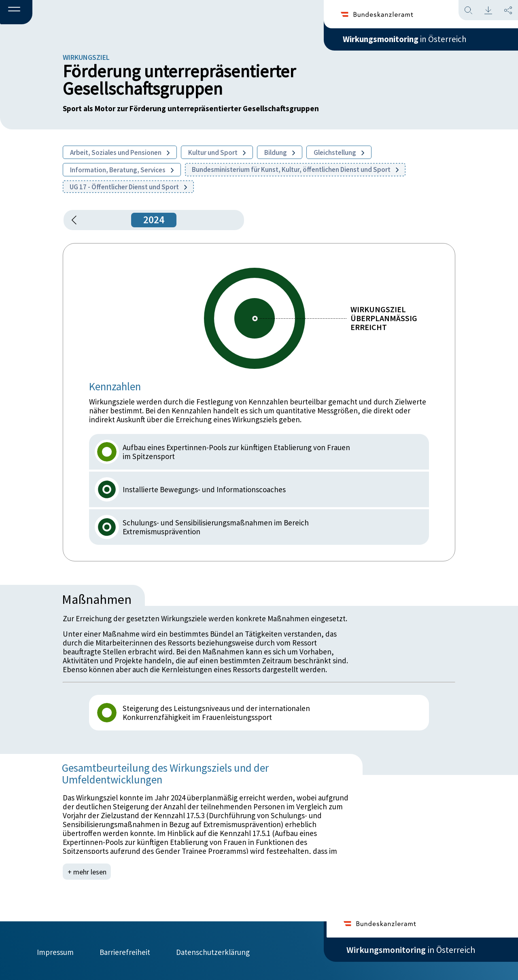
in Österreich (411, 40)
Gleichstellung (339, 152)
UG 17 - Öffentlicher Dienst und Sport (128, 187)
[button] (16, 13)
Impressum (55, 950)
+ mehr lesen (87, 871)
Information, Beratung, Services (122, 170)
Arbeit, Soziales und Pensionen (120, 152)
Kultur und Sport (217, 152)
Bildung (280, 152)
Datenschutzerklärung (213, 950)
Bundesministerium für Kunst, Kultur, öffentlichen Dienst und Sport (295, 169)
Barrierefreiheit (125, 950)
